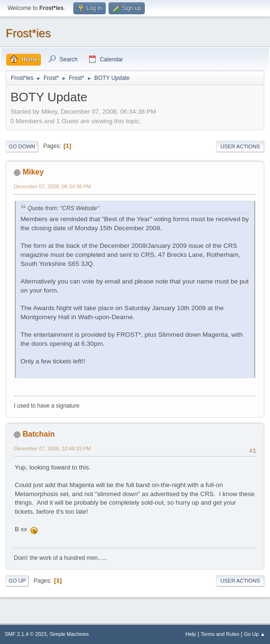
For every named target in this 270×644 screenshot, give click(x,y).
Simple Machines (69, 634)
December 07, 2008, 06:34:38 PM (52, 186)
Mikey (33, 172)
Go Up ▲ (255, 634)
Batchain (39, 434)
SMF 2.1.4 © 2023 (26, 634)
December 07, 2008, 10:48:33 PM (52, 449)
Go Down (22, 146)
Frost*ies (28, 33)
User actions (240, 146)
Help (191, 634)
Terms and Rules (220, 634)
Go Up (17, 581)
